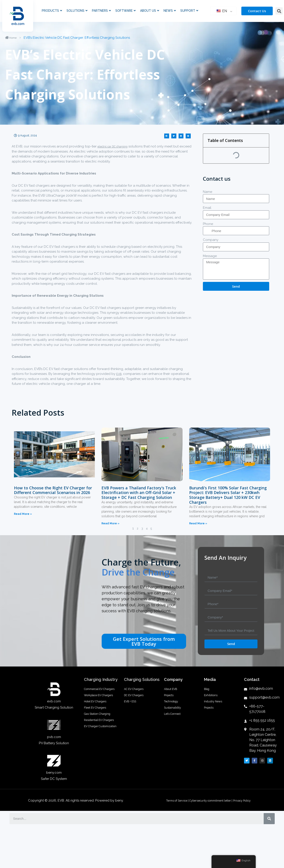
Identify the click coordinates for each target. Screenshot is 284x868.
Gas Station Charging (101, 744)
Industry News (215, 714)
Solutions (77, 11)
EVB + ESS (132, 714)
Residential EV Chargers (95, 757)
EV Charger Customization (95, 772)
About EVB (172, 692)
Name (208, 192)
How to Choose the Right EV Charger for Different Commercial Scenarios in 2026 (53, 490)
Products (52, 11)
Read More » (23, 514)
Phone (208, 224)
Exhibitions (212, 703)
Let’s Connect (175, 736)
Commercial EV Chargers (96, 694)
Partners (101, 11)
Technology (173, 714)
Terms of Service (170, 800)
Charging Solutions (142, 679)
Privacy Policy (249, 800)
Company (211, 240)
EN (222, 11)
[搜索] (269, 819)
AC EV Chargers (136, 692)
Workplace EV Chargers (95, 709)
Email (207, 208)
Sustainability (174, 725)
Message (210, 256)
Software (126, 11)
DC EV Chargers (137, 703)
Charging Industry (101, 679)
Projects (170, 703)
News (170, 11)
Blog (208, 692)
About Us (150, 11)
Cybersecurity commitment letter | (211, 800)
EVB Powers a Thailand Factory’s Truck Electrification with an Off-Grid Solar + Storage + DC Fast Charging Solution (139, 493)
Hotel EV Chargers (98, 722)
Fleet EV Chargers (98, 733)
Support (189, 11)
